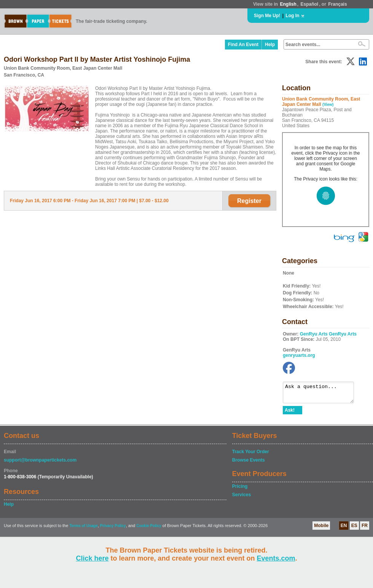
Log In (292, 16)
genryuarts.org (299, 355)
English (288, 4)
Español (310, 4)
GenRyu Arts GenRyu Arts (328, 334)
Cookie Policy (149, 529)
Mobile (321, 529)
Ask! (290, 414)
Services (241, 498)
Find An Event (243, 45)
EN (344, 529)
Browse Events (249, 463)
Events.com (276, 558)
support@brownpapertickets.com (40, 463)
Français (337, 4)
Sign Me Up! (267, 16)
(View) (328, 105)
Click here (92, 558)
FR (365, 529)
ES (354, 529)
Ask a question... (322, 394)
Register (249, 201)
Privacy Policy (113, 529)
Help (270, 45)
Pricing (240, 490)
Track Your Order (251, 455)
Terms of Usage (83, 529)
